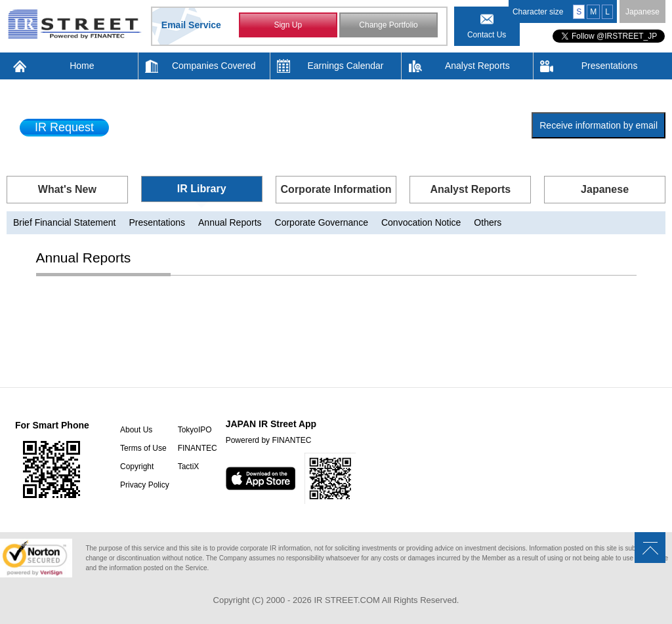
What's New (67, 189)
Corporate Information (336, 189)
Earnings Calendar (346, 66)
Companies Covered (214, 66)
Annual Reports (230, 222)
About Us (136, 430)
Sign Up (288, 25)
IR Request (64, 127)
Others (488, 222)
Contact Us (487, 35)
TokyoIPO (195, 430)
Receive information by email (598, 125)
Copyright (137, 467)
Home (82, 66)
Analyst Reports (477, 66)
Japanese (642, 12)
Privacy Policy (145, 485)
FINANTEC (198, 448)
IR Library (202, 189)
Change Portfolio (388, 25)
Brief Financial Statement (64, 222)
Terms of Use (143, 448)
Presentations (610, 66)
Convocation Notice (421, 222)
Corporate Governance (322, 222)
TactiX (189, 467)
